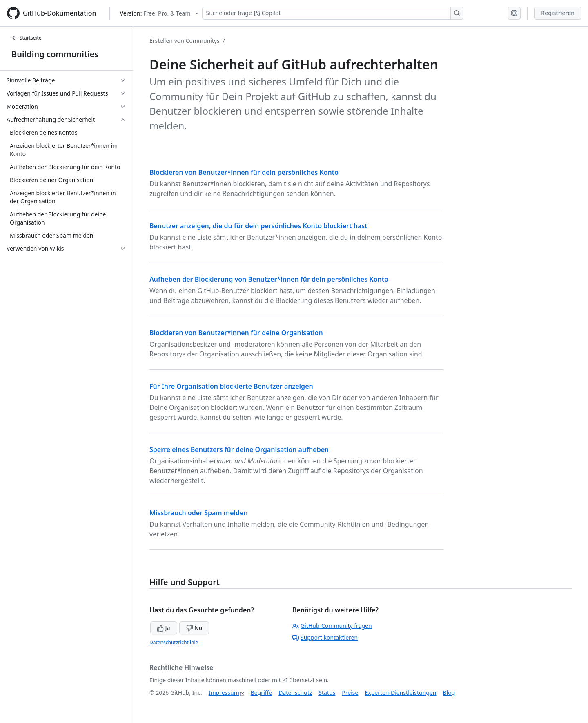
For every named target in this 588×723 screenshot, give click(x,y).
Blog (449, 693)
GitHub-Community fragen (332, 626)
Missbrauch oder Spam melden (199, 513)
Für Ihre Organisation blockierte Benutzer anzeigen (231, 386)
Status (327, 693)
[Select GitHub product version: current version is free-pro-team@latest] (159, 13)
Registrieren (558, 13)
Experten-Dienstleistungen (400, 693)
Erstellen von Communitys (185, 41)
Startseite (27, 38)
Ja (164, 628)
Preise (350, 693)
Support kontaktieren (325, 637)
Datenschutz (295, 693)
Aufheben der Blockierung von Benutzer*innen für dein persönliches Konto (269, 279)
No (194, 628)
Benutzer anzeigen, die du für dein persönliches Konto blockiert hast (258, 226)
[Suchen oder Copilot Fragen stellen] (333, 13)
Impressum (224, 693)
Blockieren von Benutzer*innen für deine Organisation (236, 333)
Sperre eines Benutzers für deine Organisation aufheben (239, 449)
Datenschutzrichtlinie (174, 642)
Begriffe (262, 693)
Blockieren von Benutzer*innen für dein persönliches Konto (244, 172)
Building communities (55, 54)
